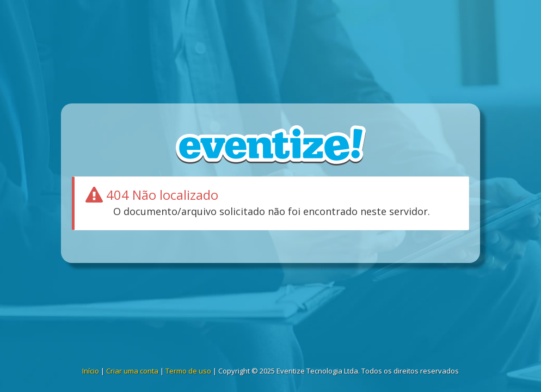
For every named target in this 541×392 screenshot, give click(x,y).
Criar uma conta (132, 371)
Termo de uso (188, 371)
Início (91, 371)
